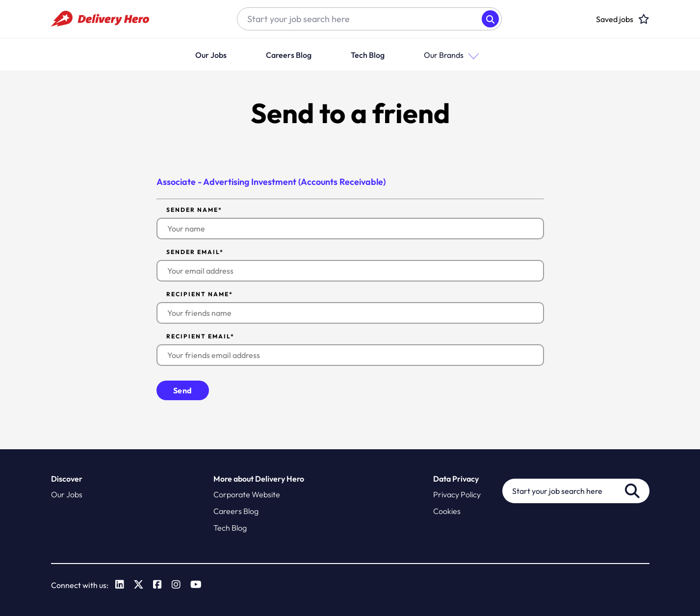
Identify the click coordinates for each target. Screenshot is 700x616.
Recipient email (200, 336)
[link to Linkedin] (120, 585)
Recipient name (200, 294)
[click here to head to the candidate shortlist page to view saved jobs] (615, 19)
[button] (484, 55)
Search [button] (490, 19)
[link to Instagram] (177, 585)
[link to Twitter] (139, 585)
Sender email (195, 252)
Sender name (194, 209)
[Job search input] (360, 19)
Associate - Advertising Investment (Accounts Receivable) (272, 182)
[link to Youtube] (196, 585)
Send (183, 390)
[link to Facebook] (158, 585)
